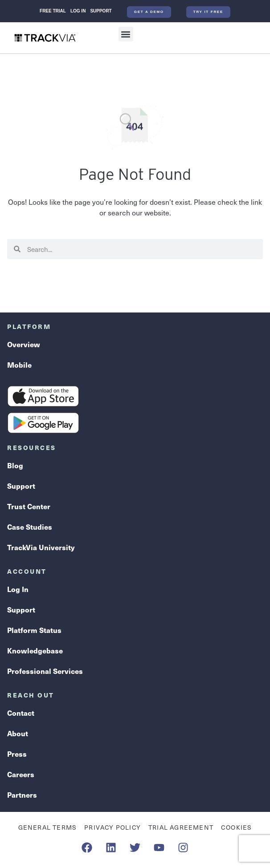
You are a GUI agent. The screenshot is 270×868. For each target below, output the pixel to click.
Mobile (19, 365)
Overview (24, 344)
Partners (22, 795)
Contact (21, 713)
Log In (78, 11)
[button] (126, 34)
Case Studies (30, 527)
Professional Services (45, 671)
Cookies (236, 827)
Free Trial (53, 11)
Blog (15, 465)
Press (17, 754)
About (18, 733)
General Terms (48, 827)
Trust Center (29, 506)
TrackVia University (41, 547)
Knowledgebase (35, 650)
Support (101, 11)
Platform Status (34, 630)
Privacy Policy (112, 827)
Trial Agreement (181, 827)
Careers (21, 774)
